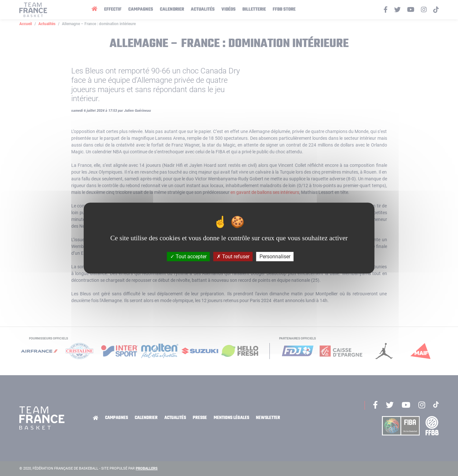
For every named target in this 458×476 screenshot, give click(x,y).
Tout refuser (233, 257)
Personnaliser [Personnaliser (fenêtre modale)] (275, 257)
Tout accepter (188, 257)
